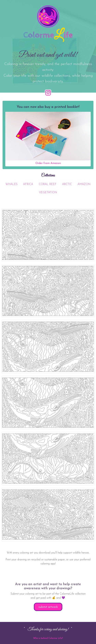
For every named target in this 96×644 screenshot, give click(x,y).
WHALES (11, 184)
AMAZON (84, 184)
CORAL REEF (48, 184)
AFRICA (28, 184)
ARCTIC (67, 184)
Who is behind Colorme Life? (48, 638)
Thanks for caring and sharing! (48, 629)
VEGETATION (48, 193)
